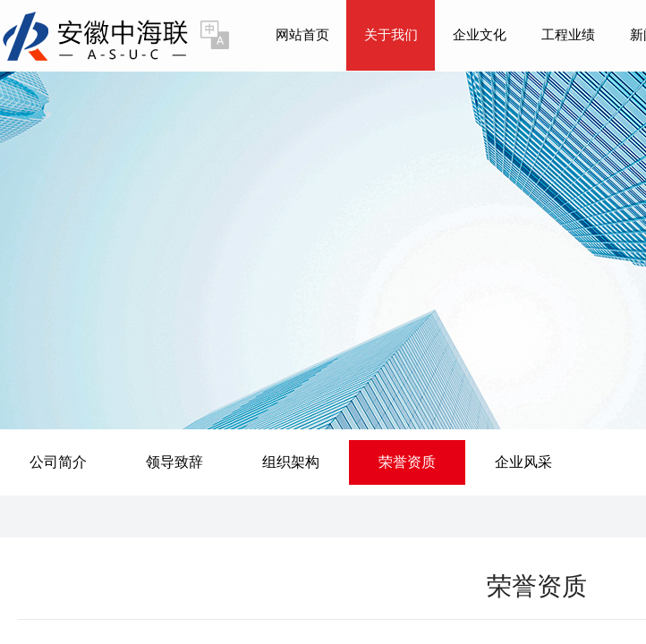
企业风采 (523, 462)
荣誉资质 (407, 462)
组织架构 (291, 462)
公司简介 (58, 462)
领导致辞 (174, 462)
